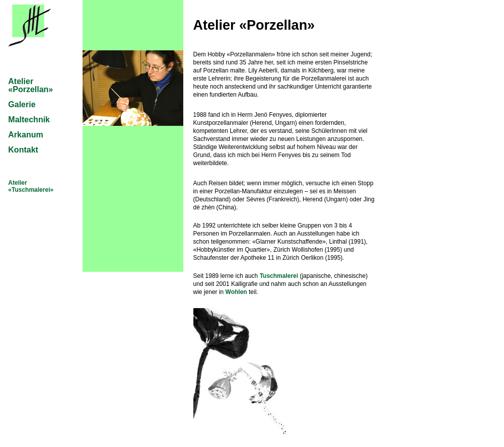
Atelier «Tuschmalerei (29, 186)
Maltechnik (29, 120)
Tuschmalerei (279, 276)
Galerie (22, 104)
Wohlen (236, 292)
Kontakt (23, 150)
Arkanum (25, 135)
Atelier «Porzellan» (30, 85)
